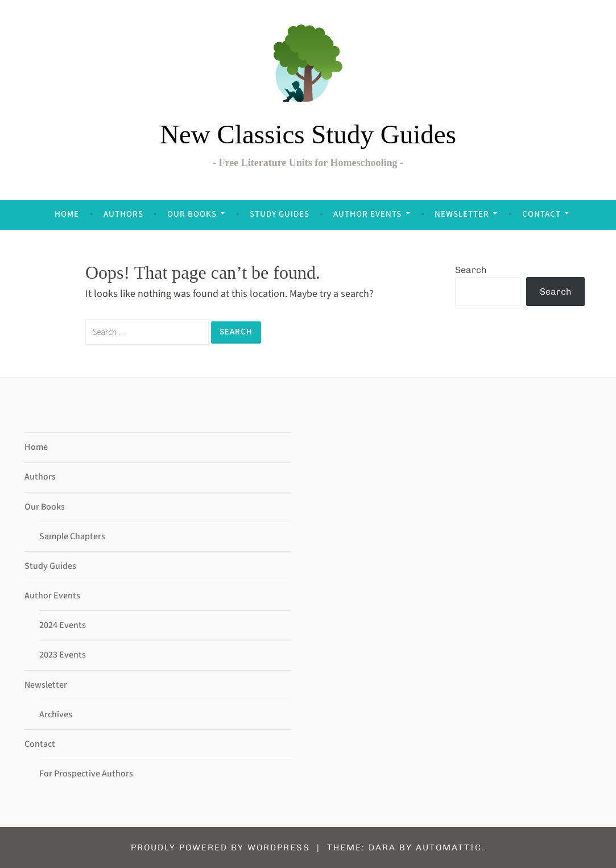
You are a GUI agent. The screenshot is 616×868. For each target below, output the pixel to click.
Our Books (192, 214)
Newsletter (462, 214)
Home (67, 214)
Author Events (367, 214)
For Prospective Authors (86, 774)
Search (471, 270)
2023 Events (63, 655)
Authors (123, 214)
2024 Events (63, 625)
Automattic (449, 848)
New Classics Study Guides (308, 134)
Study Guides (280, 214)
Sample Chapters (72, 536)
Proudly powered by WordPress (220, 848)
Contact (541, 214)
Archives (56, 714)
